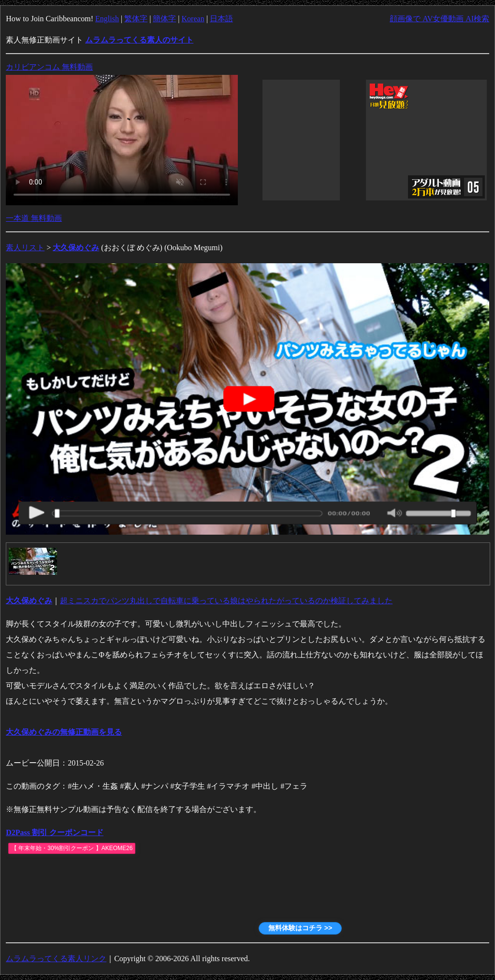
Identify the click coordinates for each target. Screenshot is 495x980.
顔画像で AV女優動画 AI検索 (439, 19)
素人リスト (25, 248)
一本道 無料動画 (34, 218)
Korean (193, 19)
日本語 (221, 19)
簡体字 (164, 19)
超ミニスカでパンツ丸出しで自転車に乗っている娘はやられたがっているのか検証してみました (226, 601)
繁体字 (136, 19)
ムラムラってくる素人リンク (56, 959)
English (107, 19)
